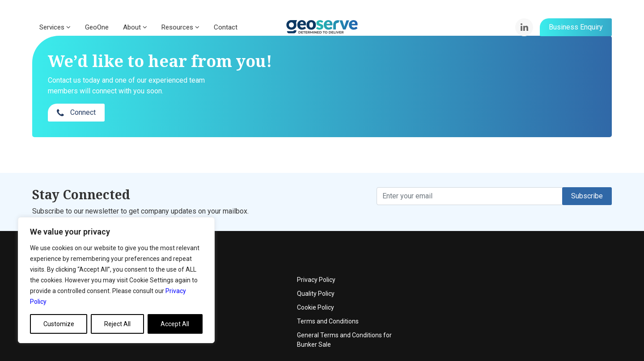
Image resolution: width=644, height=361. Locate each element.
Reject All (117, 324)
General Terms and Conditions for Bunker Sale (541, 305)
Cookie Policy (512, 273)
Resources (180, 27)
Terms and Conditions (525, 286)
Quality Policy (513, 259)
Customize (59, 324)
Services (55, 27)
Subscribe (587, 178)
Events (241, 259)
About (135, 27)
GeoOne (97, 27)
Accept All (175, 324)
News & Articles (253, 286)
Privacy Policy (513, 245)
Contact (226, 27)
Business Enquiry (576, 27)
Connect (496, 78)
